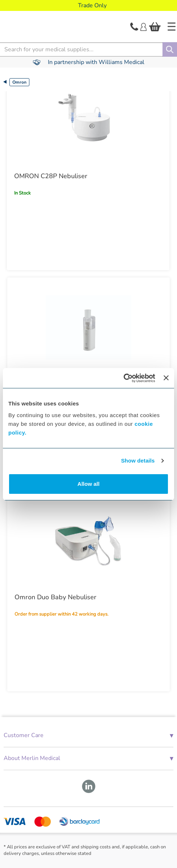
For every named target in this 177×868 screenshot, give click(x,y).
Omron (19, 82)
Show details (138, 461)
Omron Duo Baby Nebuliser (55, 597)
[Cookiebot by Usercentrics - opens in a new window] (124, 378)
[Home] (172, 27)
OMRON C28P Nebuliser (51, 176)
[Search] (170, 49)
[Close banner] (166, 378)
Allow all (89, 484)
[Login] (143, 26)
